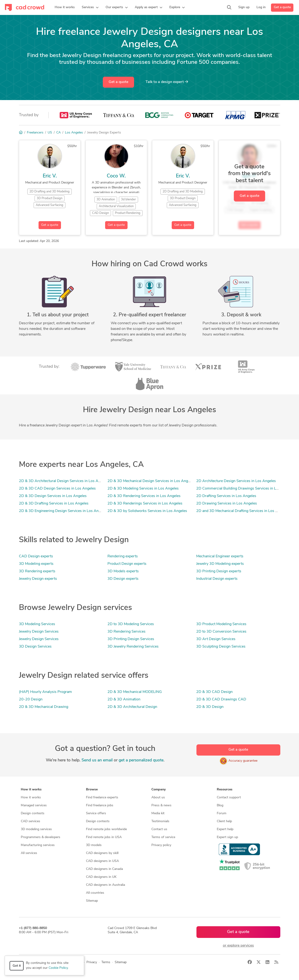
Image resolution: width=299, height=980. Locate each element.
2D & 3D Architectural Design (132, 707)
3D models (94, 845)
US (50, 133)
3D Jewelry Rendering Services (133, 647)
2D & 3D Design (210, 707)
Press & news (161, 805)
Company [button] (158, 790)
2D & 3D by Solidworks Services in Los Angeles (147, 511)
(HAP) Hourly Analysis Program (45, 692)
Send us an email (97, 760)
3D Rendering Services (126, 632)
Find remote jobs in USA (104, 837)
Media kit (158, 813)
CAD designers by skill (102, 853)
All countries (95, 893)
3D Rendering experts (37, 571)
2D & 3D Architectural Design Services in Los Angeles (64, 481)
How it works (31, 798)
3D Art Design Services (216, 639)
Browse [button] (92, 790)
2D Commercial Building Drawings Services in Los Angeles (245, 489)
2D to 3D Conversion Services (221, 632)
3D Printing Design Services (131, 639)
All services (29, 853)
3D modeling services (36, 829)
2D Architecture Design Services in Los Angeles (236, 481)
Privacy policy (161, 845)
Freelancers (35, 133)
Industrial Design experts (217, 579)
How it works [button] (31, 790)
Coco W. (116, 176)
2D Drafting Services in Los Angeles (226, 496)
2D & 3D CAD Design (214, 692)
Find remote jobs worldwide (106, 829)
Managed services (34, 805)
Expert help (225, 829)
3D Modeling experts (36, 564)
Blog (220, 805)
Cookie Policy (58, 968)
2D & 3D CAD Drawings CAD (221, 699)
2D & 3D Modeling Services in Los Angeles (143, 489)
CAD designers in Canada (104, 869)
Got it (17, 966)
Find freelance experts (102, 798)
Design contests (33, 813)
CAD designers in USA (102, 861)
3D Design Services (35, 647)
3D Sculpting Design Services (221, 647)
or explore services (238, 946)
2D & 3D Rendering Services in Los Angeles (144, 496)
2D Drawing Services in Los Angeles (227, 504)
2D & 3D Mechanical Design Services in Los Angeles (151, 481)
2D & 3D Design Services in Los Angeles (53, 496)
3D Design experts (123, 579)
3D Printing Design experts (219, 571)
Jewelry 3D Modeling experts (220, 564)
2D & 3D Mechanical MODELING (135, 692)
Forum (222, 813)
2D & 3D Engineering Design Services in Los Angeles (63, 511)
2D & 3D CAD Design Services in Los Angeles (57, 489)
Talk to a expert (167, 82)
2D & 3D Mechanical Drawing (44, 707)
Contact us (159, 829)
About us (158, 798)
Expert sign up (227, 837)
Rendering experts (123, 556)
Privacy (92, 962)
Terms (106, 962)
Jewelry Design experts (38, 579)
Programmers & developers (41, 837)
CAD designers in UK (101, 877)
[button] (90, 7)
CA (59, 133)
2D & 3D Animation (124, 699)
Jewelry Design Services (39, 632)
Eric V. (50, 176)
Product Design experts (127, 564)
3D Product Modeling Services (221, 624)
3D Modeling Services (37, 624)
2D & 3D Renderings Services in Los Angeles (145, 504)
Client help (224, 821)
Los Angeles (74, 133)
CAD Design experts (36, 556)
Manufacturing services (38, 845)
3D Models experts (123, 571)
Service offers (96, 813)
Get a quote (282, 7)
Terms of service (163, 837)
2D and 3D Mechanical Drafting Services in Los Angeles (242, 511)
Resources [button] (225, 790)
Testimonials (160, 821)
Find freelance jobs (100, 805)
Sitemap (92, 901)
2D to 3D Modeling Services (131, 624)
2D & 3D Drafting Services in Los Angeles (54, 504)
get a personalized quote (141, 760)
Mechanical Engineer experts (220, 556)
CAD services (30, 821)
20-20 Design (31, 699)
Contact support (229, 798)
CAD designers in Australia (105, 885)
